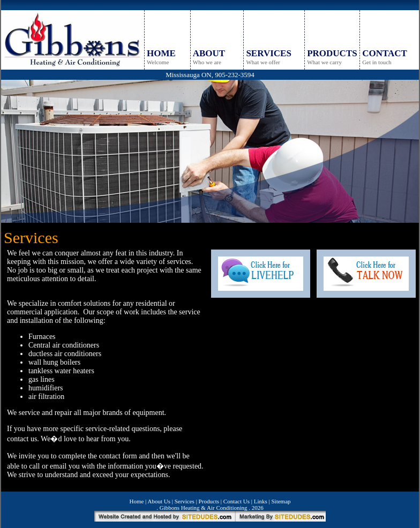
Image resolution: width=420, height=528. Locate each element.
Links (261, 501)
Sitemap (281, 501)
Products (209, 501)
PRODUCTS (332, 53)
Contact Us (237, 501)
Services (185, 501)
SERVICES (268, 53)
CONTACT (385, 53)
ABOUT (209, 53)
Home (136, 501)
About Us (159, 501)
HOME (161, 53)
